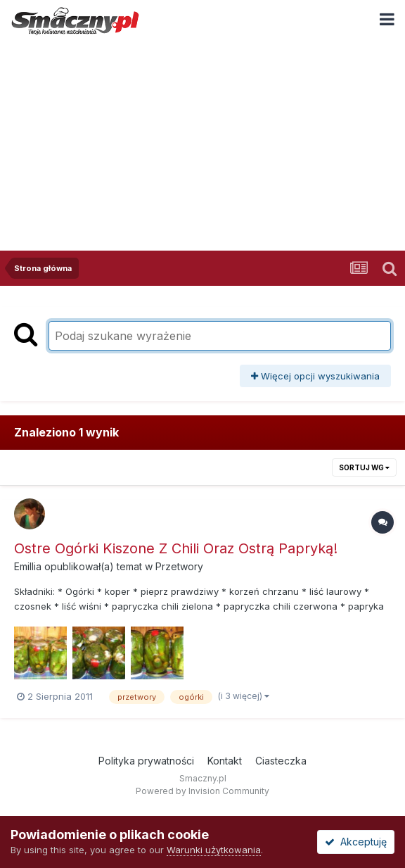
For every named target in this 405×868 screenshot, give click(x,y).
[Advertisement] (202, 145)
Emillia (28, 566)
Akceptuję (356, 842)
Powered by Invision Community (202, 791)
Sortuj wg (364, 467)
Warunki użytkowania (214, 850)
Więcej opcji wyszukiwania (315, 376)
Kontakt (225, 761)
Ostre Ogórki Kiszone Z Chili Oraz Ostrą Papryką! (176, 548)
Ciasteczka (281, 761)
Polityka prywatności (146, 761)
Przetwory (179, 566)
